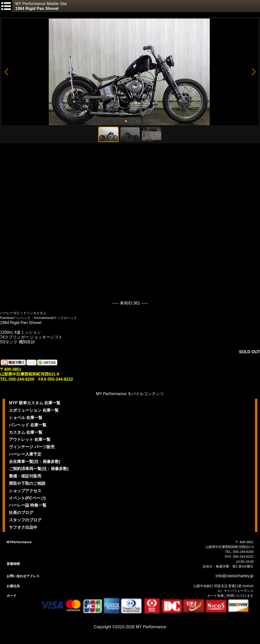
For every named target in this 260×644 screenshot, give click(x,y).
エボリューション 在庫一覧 (34, 410)
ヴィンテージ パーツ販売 (32, 447)
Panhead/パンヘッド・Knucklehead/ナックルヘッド (38, 318)
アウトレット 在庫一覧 (30, 439)
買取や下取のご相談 (27, 483)
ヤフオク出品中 (23, 527)
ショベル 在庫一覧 (26, 418)
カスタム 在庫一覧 (26, 432)
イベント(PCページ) (27, 498)
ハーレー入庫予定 (25, 454)
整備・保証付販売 (25, 476)
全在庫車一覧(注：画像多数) (35, 462)
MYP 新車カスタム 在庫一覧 (35, 403)
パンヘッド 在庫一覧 (28, 425)
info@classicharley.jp (234, 576)
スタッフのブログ (25, 520)
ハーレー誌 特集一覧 (28, 505)
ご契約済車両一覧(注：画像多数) (39, 469)
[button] (6, 72)
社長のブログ (21, 513)
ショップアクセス (25, 491)
